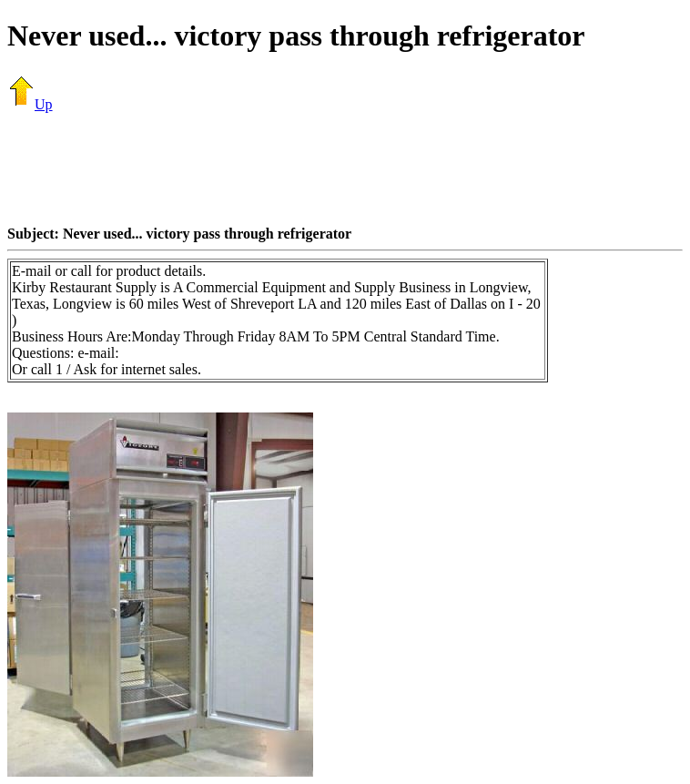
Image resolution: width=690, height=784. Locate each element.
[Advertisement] (345, 168)
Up (30, 104)
